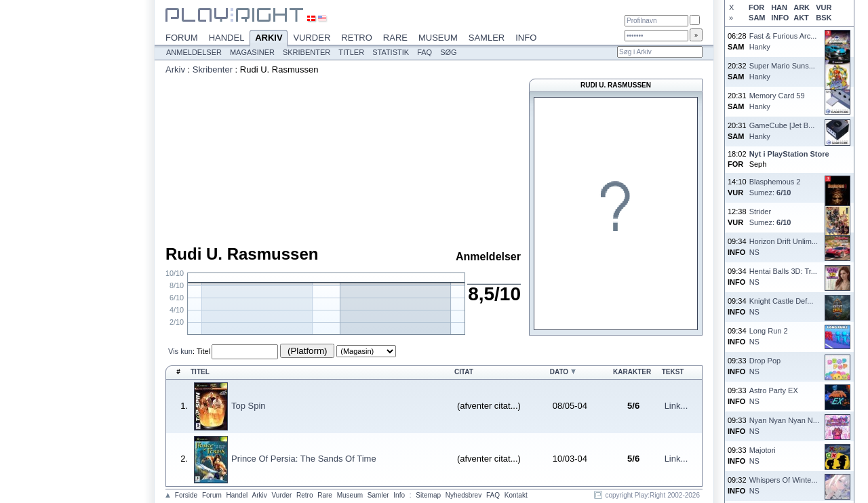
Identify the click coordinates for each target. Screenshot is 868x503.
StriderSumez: (770, 217)
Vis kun (180, 351)
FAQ (425, 52)
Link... (676, 406)
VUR (824, 7)
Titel (203, 351)
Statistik (391, 52)
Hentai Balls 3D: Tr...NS (783, 276)
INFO (780, 18)
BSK (824, 18)
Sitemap (428, 495)
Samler (487, 38)
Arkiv (269, 39)
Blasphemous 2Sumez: (775, 187)
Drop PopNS (765, 366)
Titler (351, 52)
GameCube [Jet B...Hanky (782, 130)
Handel (227, 38)
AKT (801, 18)
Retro (357, 38)
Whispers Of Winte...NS (784, 485)
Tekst (673, 372)
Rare (395, 38)
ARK (802, 7)
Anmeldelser (194, 52)
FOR (756, 7)
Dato (559, 372)
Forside (186, 495)
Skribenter (307, 52)
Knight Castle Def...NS (782, 306)
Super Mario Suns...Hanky (782, 71)
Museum (438, 38)
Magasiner (252, 52)
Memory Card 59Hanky (777, 101)
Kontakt (516, 495)
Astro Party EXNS (774, 396)
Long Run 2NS (769, 336)
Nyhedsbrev (463, 495)
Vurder (312, 38)
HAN (779, 7)
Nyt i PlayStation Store (789, 154)
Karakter (632, 372)
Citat (464, 372)
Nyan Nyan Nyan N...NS (784, 425)
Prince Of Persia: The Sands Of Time (304, 459)
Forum (182, 38)
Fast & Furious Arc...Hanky (783, 41)
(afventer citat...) (489, 406)
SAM (757, 18)
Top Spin (249, 406)
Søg (448, 52)
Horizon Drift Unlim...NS (784, 246)
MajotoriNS (763, 455)
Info (526, 38)
